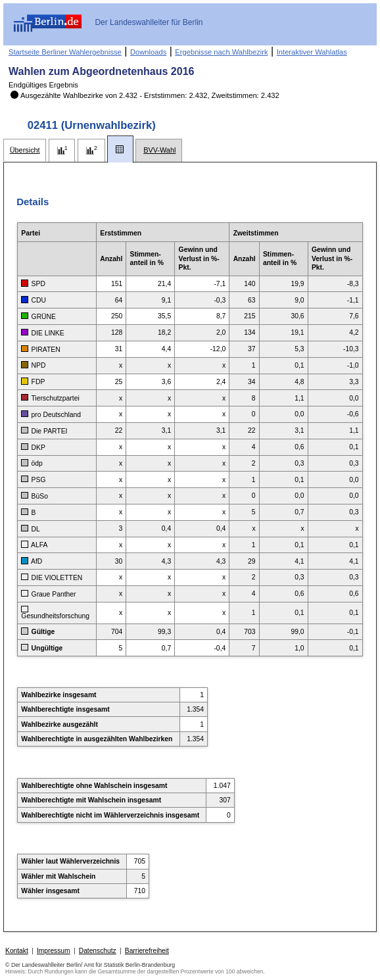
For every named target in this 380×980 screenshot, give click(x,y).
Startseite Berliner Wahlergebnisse (65, 52)
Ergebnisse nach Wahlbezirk (221, 52)
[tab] (25, 150)
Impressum (54, 951)
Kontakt (17, 951)
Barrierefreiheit (147, 951)
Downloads (148, 52)
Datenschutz (98, 951)
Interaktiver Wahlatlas (312, 52)
